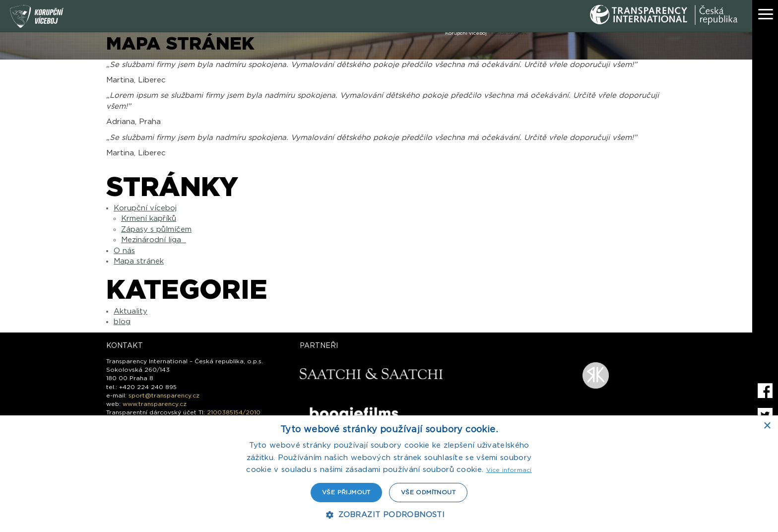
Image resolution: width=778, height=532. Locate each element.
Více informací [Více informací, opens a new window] (509, 470)
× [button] (767, 426)
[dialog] (389, 474)
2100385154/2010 (234, 412)
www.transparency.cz (155, 404)
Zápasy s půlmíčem (156, 230)
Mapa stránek (139, 261)
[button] (389, 515)
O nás (124, 251)
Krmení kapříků (149, 219)
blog (122, 322)
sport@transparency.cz (164, 396)
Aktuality (130, 311)
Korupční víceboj (145, 208)
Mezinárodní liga (154, 240)
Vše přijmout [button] (346, 492)
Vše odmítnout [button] (428, 492)
